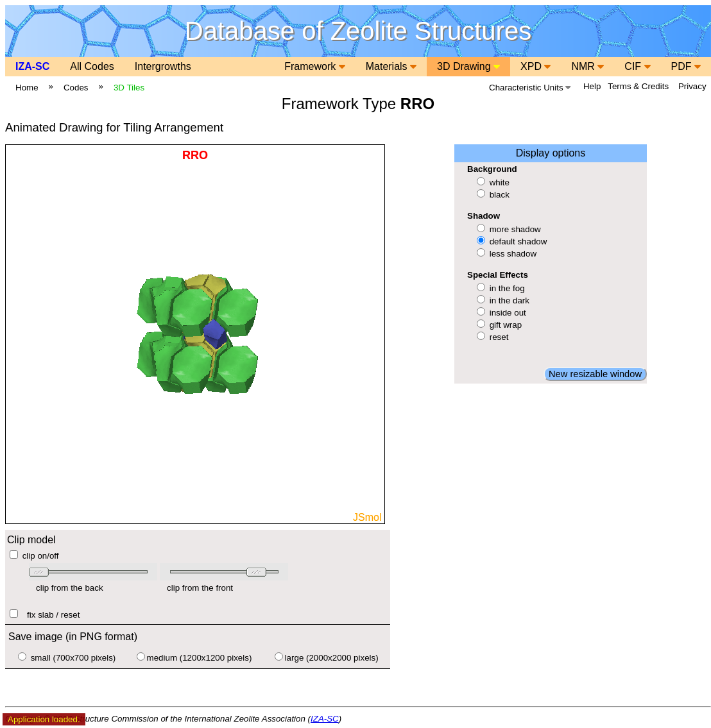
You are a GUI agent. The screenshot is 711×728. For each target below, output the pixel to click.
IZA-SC (32, 66)
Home (27, 88)
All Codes (92, 66)
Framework (314, 66)
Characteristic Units (530, 88)
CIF (637, 66)
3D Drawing (468, 66)
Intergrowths (163, 66)
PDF (686, 66)
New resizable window (595, 374)
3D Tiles (129, 88)
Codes (76, 88)
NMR (587, 66)
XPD (535, 66)
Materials (391, 66)
